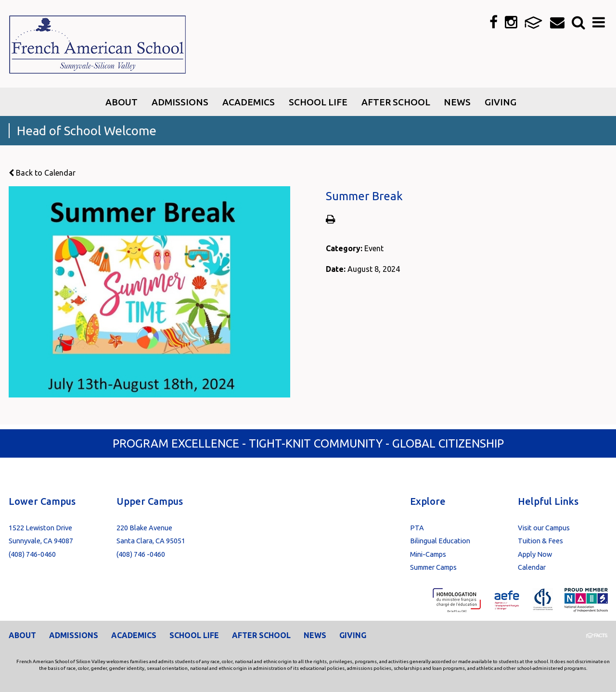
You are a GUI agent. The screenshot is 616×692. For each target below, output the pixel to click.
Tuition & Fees (540, 541)
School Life (194, 635)
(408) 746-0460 (32, 554)
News (315, 635)
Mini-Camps (428, 554)
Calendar (532, 567)
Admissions (74, 635)
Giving (353, 635)
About (22, 635)
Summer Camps (433, 567)
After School (261, 635)
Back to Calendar (42, 173)
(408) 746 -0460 (141, 554)
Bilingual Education (440, 541)
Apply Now (535, 554)
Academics (134, 635)
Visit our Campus (544, 528)
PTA (417, 528)
